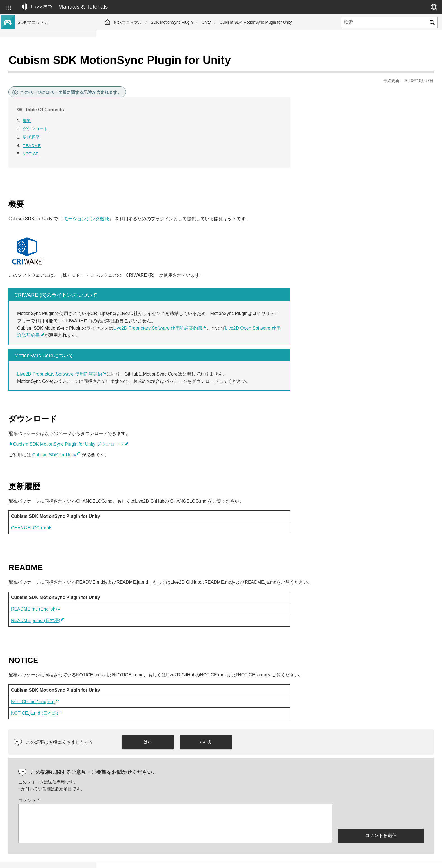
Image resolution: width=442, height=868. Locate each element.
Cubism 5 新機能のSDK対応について (51, 80)
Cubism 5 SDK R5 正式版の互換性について (55, 110)
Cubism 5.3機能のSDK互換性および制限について (54, 125)
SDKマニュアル (128, 23)
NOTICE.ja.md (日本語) (130, 699)
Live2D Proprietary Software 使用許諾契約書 (254, 314)
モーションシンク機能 (182, 205)
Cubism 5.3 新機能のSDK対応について (53, 71)
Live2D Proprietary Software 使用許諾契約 (155, 360)
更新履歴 (127, 123)
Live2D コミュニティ (406, 858)
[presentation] (381, 802)
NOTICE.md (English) (129, 688)
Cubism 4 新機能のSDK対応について (51, 89)
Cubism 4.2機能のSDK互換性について (52, 146)
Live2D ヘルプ (362, 858)
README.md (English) (130, 595)
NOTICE (126, 140)
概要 (123, 106)
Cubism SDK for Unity (150, 441)
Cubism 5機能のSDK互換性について (51, 137)
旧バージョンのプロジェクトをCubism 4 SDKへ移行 (55, 173)
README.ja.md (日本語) (132, 606)
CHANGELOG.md (125, 514)
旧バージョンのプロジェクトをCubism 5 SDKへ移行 (55, 158)
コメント (125, 786)
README (127, 131)
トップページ (30, 62)
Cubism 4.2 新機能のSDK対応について (53, 98)
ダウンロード (131, 115)
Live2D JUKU (325, 858)
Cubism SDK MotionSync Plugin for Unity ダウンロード (164, 430)
